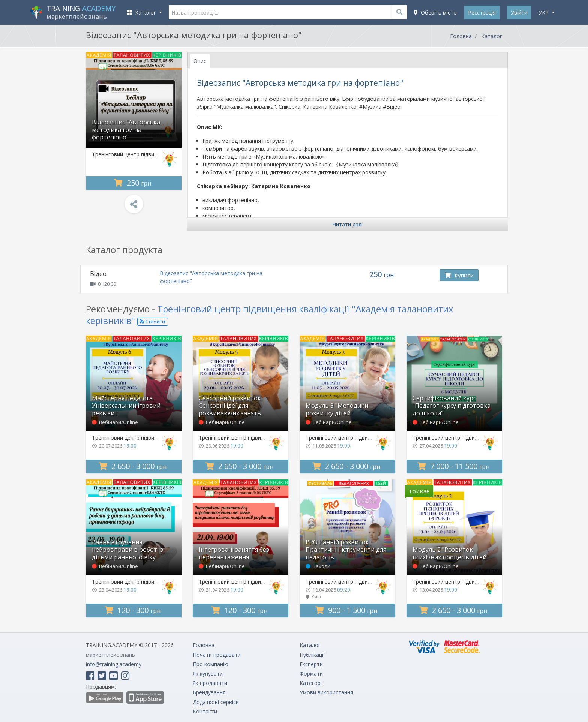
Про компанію (211, 664)
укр (544, 13)
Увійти (519, 13)
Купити (459, 275)
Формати (311, 673)
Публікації (312, 655)
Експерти (311, 664)
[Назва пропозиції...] (288, 12)
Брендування (209, 692)
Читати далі (348, 224)
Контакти (205, 711)
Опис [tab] (200, 61)
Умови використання (326, 692)
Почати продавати (217, 655)
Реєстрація (482, 13)
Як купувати (208, 673)
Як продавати (210, 683)
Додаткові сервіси (216, 702)
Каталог (492, 36)
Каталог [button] (142, 13)
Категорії (311, 683)
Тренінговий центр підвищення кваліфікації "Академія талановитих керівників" (270, 315)
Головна (461, 36)
